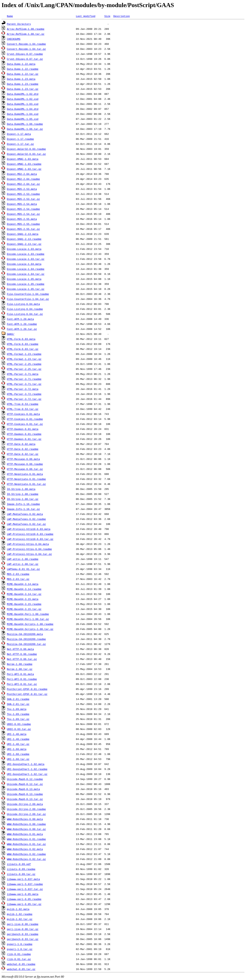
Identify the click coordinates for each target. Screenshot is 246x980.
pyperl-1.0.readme (20, 944)
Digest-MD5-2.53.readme (23, 194)
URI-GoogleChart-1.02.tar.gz (27, 774)
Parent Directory (19, 24)
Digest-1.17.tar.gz (20, 144)
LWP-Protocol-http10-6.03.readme (30, 534)
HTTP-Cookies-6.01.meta (23, 414)
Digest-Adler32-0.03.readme (26, 149)
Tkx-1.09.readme (18, 714)
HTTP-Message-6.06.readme (25, 464)
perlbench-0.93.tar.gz (23, 939)
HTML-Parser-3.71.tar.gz (24, 384)
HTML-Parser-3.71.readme (24, 379)
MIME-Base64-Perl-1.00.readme (28, 614)
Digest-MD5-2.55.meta (22, 219)
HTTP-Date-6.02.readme (23, 449)
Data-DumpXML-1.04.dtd (23, 109)
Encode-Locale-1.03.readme (26, 254)
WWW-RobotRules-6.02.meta (25, 849)
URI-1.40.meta (17, 734)
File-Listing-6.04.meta (23, 304)
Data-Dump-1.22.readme (23, 69)
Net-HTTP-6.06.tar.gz (22, 659)
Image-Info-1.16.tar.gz (23, 509)
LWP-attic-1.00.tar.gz (23, 564)
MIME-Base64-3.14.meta (23, 584)
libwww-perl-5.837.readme (25, 884)
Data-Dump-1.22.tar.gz (23, 74)
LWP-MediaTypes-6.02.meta (25, 514)
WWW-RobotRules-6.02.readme (26, 854)
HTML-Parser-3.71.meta (23, 374)
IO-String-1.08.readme (23, 494)
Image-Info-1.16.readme (23, 504)
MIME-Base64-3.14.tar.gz (24, 594)
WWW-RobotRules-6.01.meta (25, 834)
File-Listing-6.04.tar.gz (25, 314)
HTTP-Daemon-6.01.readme (24, 434)
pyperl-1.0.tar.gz (20, 949)
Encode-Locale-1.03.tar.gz (26, 259)
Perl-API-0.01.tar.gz (22, 684)
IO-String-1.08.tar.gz (23, 499)
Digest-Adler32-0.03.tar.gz (26, 154)
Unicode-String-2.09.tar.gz (26, 814)
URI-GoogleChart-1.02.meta (26, 764)
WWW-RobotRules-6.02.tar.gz (26, 859)
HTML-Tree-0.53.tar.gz (23, 409)
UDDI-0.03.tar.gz (19, 729)
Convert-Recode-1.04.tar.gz (26, 49)
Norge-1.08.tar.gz (20, 669)
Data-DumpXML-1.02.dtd (23, 94)
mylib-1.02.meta (18, 909)
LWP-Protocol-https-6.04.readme (29, 549)
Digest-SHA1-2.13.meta (23, 234)
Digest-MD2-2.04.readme (23, 179)
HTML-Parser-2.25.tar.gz (24, 369)
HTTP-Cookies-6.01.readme (25, 419)
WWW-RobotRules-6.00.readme (26, 824)
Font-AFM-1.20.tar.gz (22, 329)
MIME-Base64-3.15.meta (23, 599)
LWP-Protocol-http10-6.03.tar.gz (30, 539)
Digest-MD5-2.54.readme (23, 209)
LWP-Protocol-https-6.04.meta (28, 544)
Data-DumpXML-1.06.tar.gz (25, 129)
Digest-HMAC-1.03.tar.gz (24, 169)
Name (10, 16)
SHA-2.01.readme (18, 699)
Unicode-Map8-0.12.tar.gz (25, 784)
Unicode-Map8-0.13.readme (25, 794)
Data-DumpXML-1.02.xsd (23, 99)
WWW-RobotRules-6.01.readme (26, 839)
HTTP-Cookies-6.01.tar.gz (25, 424)
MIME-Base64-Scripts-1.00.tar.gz (30, 629)
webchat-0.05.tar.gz (21, 969)
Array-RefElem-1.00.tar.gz (26, 34)
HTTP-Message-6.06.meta (23, 459)
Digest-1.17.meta (19, 134)
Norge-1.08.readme (20, 664)
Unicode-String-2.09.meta (25, 804)
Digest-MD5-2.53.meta (22, 189)
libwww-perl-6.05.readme (24, 899)
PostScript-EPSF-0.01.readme (27, 689)
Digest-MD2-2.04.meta (22, 174)
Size (107, 16)
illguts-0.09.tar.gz (21, 874)
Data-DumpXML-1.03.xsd (23, 104)
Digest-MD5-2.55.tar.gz (23, 229)
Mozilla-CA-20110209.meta (25, 634)
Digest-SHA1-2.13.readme (24, 239)
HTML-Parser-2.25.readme (24, 364)
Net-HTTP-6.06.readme (22, 654)
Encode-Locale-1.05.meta (24, 279)
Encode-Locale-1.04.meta (24, 264)
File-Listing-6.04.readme (25, 309)
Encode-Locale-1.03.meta (24, 249)
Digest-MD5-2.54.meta (22, 204)
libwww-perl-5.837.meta (23, 879)
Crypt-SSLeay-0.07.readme (25, 54)
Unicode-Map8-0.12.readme (25, 779)
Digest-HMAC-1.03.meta (23, 159)
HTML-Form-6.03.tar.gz (23, 349)
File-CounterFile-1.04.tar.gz (28, 299)
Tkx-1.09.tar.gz (18, 719)
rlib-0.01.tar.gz (19, 959)
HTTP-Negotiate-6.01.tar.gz (26, 484)
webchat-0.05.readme (21, 964)
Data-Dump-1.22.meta (21, 64)
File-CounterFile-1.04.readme (28, 294)
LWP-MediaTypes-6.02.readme (26, 519)
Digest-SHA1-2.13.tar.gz (24, 244)
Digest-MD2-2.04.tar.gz (23, 184)
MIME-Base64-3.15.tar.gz (24, 609)
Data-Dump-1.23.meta (21, 79)
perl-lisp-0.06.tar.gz (23, 929)
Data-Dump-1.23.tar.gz (23, 89)
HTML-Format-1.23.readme (24, 354)
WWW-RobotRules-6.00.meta (25, 819)
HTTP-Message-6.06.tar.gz (25, 469)
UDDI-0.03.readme (19, 724)
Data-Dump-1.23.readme (23, 84)
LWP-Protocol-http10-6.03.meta (29, 529)
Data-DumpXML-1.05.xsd (23, 119)
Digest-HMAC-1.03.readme (24, 164)
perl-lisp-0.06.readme (23, 924)
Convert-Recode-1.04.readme (26, 44)
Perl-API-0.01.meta (20, 674)
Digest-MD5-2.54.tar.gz (23, 214)
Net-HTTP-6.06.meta (20, 649)
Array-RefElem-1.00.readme (26, 29)
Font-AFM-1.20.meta (20, 319)
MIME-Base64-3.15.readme (24, 604)
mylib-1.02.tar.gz (20, 919)
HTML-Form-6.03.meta (21, 339)
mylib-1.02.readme (20, 914)
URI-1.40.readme (18, 739)
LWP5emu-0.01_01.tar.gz (23, 569)
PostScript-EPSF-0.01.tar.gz (27, 694)
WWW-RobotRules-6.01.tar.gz (26, 844)
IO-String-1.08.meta (21, 489)
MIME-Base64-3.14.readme (24, 589)
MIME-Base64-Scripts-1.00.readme (30, 624)
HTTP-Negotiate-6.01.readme (26, 479)
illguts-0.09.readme (21, 869)
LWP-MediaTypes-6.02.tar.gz (26, 524)
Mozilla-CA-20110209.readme (26, 639)
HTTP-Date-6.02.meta (21, 444)
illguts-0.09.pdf (19, 864)
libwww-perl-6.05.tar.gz (24, 904)
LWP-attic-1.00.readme (23, 559)
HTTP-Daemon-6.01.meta (23, 429)
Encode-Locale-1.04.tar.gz (26, 274)
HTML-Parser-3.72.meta (23, 389)
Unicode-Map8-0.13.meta (23, 789)
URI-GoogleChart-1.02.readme (27, 769)
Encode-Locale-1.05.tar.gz (26, 289)
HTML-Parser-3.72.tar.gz (24, 399)
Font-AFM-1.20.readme (22, 324)
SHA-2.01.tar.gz (18, 704)
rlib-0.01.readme (19, 954)
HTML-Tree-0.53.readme (23, 404)
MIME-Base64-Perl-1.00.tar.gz (28, 619)
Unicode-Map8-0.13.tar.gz (25, 799)
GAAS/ (11, 334)
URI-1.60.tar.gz (18, 759)
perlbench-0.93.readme (23, 934)
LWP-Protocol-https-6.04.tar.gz (29, 554)
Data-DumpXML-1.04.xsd (23, 114)
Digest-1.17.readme (20, 139)
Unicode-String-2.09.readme (26, 809)
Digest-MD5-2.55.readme (23, 224)
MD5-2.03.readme (18, 574)
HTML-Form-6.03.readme (23, 344)
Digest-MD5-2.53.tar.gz (23, 199)
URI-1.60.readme (18, 754)
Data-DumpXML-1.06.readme (25, 124)
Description (122, 16)
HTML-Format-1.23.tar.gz (24, 359)
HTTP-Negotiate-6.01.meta (25, 474)
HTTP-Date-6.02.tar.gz (23, 454)
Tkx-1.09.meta (17, 709)
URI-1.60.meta (17, 749)
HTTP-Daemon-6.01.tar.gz (24, 439)
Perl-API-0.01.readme (22, 679)
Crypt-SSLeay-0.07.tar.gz (25, 59)
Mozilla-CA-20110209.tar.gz (26, 644)
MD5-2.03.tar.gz (18, 579)
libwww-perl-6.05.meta (23, 894)
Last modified (86, 16)
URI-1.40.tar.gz (18, 744)
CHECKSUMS (14, 39)
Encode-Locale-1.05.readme (26, 284)
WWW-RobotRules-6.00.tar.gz (26, 829)
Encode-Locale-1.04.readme (26, 269)
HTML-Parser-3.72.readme (24, 394)
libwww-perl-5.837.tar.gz (25, 889)
